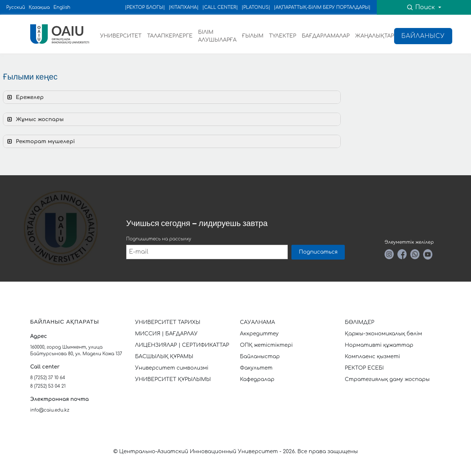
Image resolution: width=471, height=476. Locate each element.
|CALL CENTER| (220, 7)
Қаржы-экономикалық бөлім (383, 334)
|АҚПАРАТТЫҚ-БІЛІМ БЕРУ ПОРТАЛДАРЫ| (322, 7)
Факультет (256, 368)
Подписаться (318, 252)
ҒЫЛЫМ (253, 36)
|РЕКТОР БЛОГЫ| (145, 7)
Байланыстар (260, 357)
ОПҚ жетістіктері (266, 345)
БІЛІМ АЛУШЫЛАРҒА (217, 36)
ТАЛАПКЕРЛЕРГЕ (170, 36)
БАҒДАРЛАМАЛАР (326, 36)
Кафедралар (257, 379)
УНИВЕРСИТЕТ (121, 36)
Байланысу (423, 36)
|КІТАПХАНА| (184, 7)
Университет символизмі (172, 368)
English (62, 7)
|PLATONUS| (256, 7)
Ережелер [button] (25, 97)
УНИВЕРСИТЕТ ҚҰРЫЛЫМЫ (173, 379)
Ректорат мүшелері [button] (40, 141)
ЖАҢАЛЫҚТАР (375, 36)
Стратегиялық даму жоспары (387, 379)
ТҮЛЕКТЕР (283, 36)
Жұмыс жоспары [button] (35, 119)
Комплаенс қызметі (372, 357)
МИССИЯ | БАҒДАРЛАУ (166, 334)
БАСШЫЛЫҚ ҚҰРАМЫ (164, 357)
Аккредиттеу (259, 334)
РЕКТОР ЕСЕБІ (364, 368)
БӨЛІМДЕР (360, 322)
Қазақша (39, 7)
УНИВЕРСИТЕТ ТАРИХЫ (168, 322)
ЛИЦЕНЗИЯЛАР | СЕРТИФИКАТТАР (182, 345)
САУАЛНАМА (257, 322)
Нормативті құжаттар (379, 345)
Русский (16, 7)
